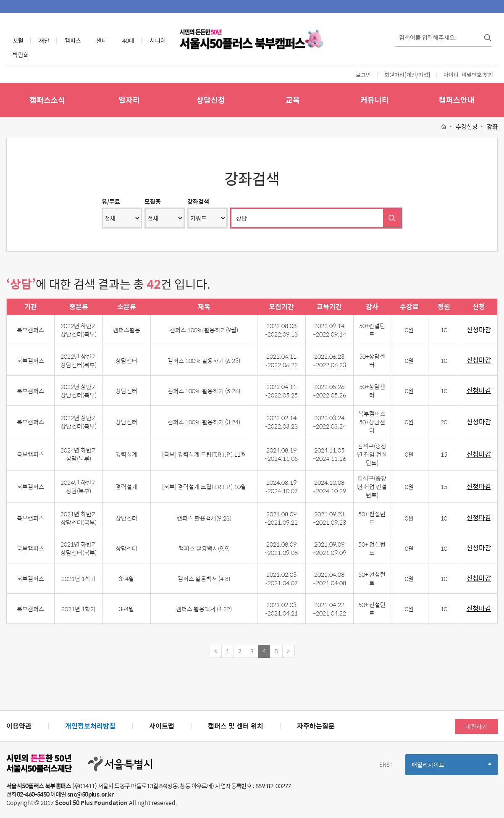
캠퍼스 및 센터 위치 (236, 726)
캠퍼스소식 (47, 100)
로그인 (363, 75)
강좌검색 (198, 201)
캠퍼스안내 (457, 100)
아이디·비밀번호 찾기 (468, 75)
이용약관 (19, 726)
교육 (293, 100)
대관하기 (476, 726)
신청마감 (479, 330)
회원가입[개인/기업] (407, 75)
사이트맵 (162, 726)
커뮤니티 (375, 100)
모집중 (153, 201)
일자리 (129, 100)
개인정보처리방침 (90, 726)
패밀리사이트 (451, 767)
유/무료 (111, 201)
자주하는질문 (316, 726)
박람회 (21, 55)
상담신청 (211, 100)
